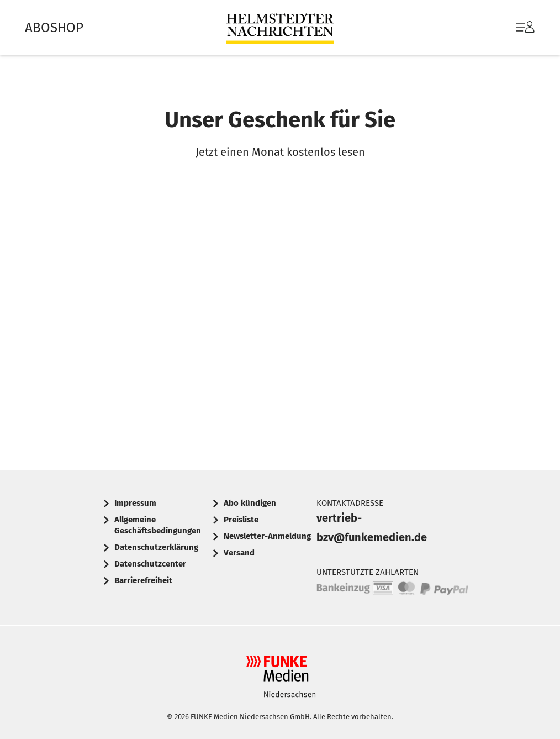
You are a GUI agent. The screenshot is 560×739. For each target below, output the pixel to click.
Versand (239, 553)
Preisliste (241, 520)
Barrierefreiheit (143, 580)
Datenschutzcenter (150, 564)
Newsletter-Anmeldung (267, 536)
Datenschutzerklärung (156, 547)
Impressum (135, 503)
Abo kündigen (250, 503)
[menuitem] (514, 28)
